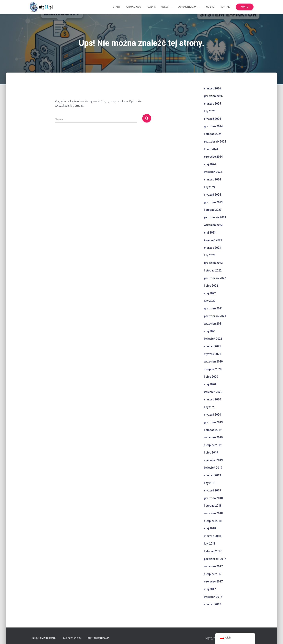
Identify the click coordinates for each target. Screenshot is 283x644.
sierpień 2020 (213, 369)
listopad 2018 (213, 506)
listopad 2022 (213, 270)
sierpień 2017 (213, 574)
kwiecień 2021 (213, 339)
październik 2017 (215, 559)
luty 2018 (210, 544)
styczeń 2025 (212, 119)
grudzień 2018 (213, 498)
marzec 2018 (212, 536)
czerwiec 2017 (213, 581)
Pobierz (210, 7)
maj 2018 (210, 528)
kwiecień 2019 (213, 468)
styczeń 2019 (212, 490)
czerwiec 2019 (213, 460)
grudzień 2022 (213, 263)
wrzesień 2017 (213, 566)
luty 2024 (210, 187)
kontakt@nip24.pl (99, 638)
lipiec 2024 (211, 149)
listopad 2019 (213, 430)
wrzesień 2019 (213, 437)
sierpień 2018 (213, 521)
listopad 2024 (213, 134)
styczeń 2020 (212, 415)
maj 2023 (210, 233)
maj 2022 (210, 293)
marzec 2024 (212, 179)
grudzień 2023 (213, 202)
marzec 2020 (212, 399)
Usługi (167, 7)
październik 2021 (215, 316)
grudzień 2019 (213, 422)
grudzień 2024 (213, 126)
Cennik (151, 7)
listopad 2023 (213, 210)
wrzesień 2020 (213, 362)
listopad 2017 (213, 551)
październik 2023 (215, 217)
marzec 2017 (212, 604)
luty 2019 (210, 483)
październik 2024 (215, 142)
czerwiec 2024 (213, 157)
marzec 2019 (212, 475)
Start (116, 7)
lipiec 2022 (211, 286)
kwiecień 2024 (213, 172)
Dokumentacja (188, 7)
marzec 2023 (212, 248)
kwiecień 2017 (213, 597)
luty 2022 (210, 301)
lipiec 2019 (211, 453)
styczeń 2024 (212, 195)
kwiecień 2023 (213, 240)
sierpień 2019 (213, 445)
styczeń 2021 (212, 354)
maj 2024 (210, 164)
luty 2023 (210, 255)
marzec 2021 (212, 346)
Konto (245, 7)
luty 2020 (210, 407)
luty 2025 (210, 111)
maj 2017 (210, 589)
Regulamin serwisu (44, 638)
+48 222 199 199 (72, 638)
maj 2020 (210, 384)
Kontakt (226, 7)
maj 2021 (210, 331)
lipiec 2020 (211, 377)
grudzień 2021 (213, 308)
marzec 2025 (212, 104)
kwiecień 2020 (213, 392)
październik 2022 (215, 278)
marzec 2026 (212, 88)
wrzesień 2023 (213, 225)
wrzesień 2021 (213, 324)
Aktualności (134, 7)
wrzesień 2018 (213, 513)
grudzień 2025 (213, 96)
